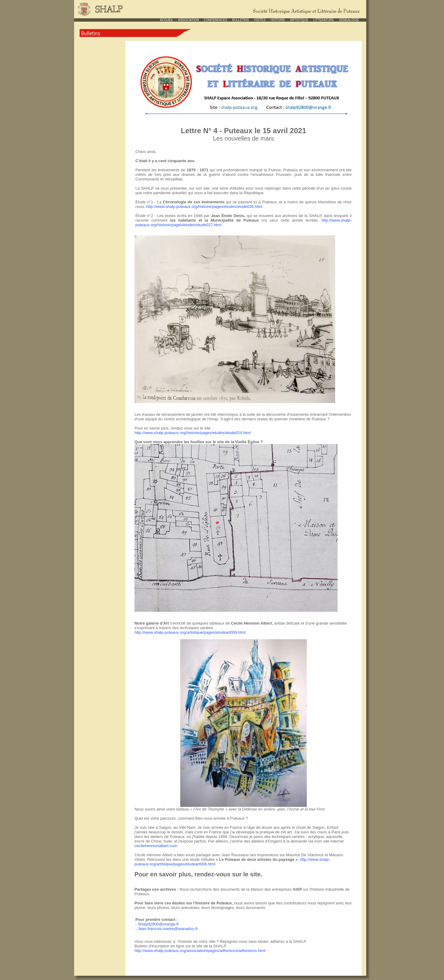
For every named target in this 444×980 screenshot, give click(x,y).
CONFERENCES (215, 20)
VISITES (260, 20)
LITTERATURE (324, 20)
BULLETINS (241, 20)
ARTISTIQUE (299, 20)
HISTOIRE (278, 20)
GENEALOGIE (349, 20)
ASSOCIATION (188, 20)
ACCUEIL (166, 20)
